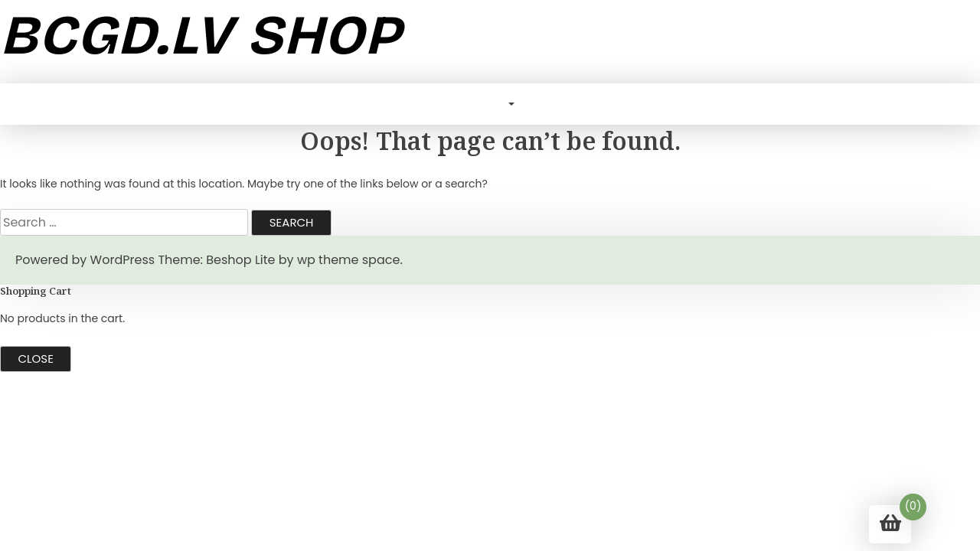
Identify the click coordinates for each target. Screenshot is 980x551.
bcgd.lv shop (201, 35)
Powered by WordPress (85, 260)
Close (36, 359)
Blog (488, 104)
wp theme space (348, 260)
